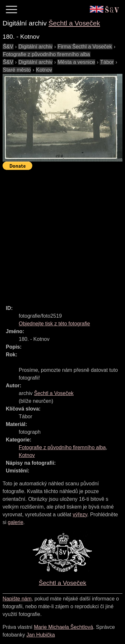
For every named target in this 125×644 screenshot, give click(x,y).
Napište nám (17, 599)
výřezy (80, 515)
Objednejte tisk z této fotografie (54, 324)
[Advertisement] (62, 235)
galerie (16, 522)
